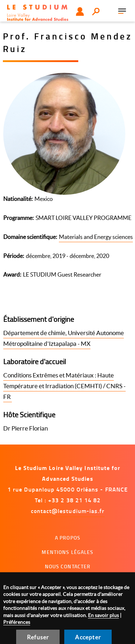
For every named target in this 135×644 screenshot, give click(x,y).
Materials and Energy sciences (96, 237)
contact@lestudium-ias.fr (68, 511)
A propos (68, 538)
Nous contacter (68, 566)
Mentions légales (67, 552)
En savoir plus (103, 615)
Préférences (17, 622)
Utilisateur (80, 11)
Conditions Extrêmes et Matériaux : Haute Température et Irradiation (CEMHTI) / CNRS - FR (64, 386)
